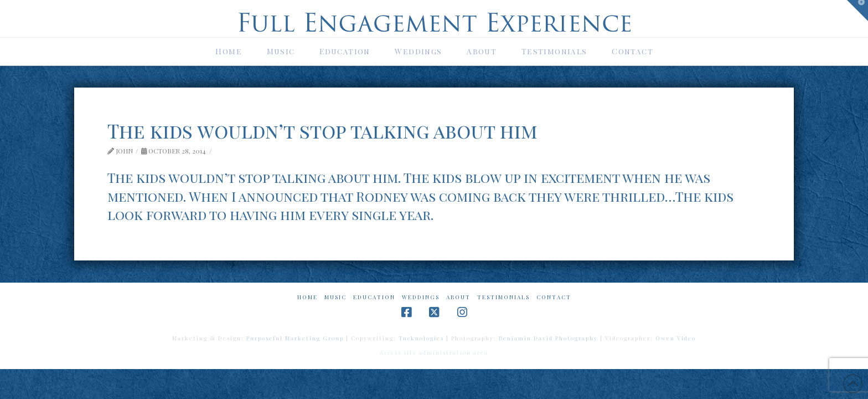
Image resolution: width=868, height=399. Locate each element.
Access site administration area (434, 352)
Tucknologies (421, 338)
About (458, 297)
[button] (857, 11)
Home (308, 297)
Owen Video (676, 338)
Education (374, 297)
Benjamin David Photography (548, 338)
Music (335, 297)
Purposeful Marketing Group (295, 338)
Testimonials (503, 297)
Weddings (421, 297)
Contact (554, 297)
